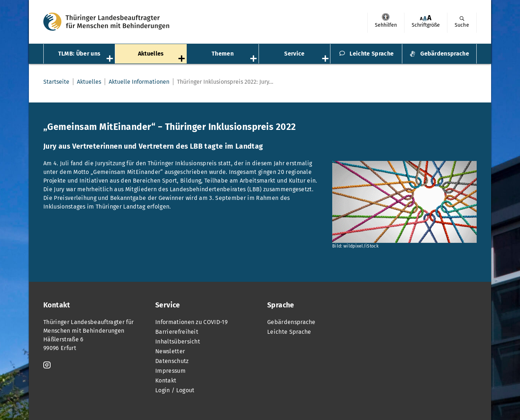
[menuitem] (386, 23)
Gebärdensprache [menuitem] (445, 54)
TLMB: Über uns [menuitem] (79, 54)
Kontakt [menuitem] (166, 380)
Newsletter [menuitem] (170, 351)
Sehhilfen (386, 17)
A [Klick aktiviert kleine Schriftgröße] (421, 19)
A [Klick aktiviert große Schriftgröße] (429, 18)
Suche (462, 25)
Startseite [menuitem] (56, 82)
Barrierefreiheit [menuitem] (177, 332)
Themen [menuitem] (223, 54)
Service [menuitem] (294, 54)
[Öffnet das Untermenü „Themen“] (254, 59)
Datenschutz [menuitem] (172, 361)
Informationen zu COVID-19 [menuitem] (191, 322)
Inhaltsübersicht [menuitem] (178, 342)
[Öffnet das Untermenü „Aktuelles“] (182, 59)
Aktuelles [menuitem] (151, 54)
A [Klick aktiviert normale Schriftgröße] (425, 18)
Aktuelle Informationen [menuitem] (139, 82)
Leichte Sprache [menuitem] (372, 54)
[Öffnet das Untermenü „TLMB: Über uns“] (110, 59)
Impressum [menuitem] (170, 371)
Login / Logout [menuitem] (175, 390)
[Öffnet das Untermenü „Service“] (326, 59)
